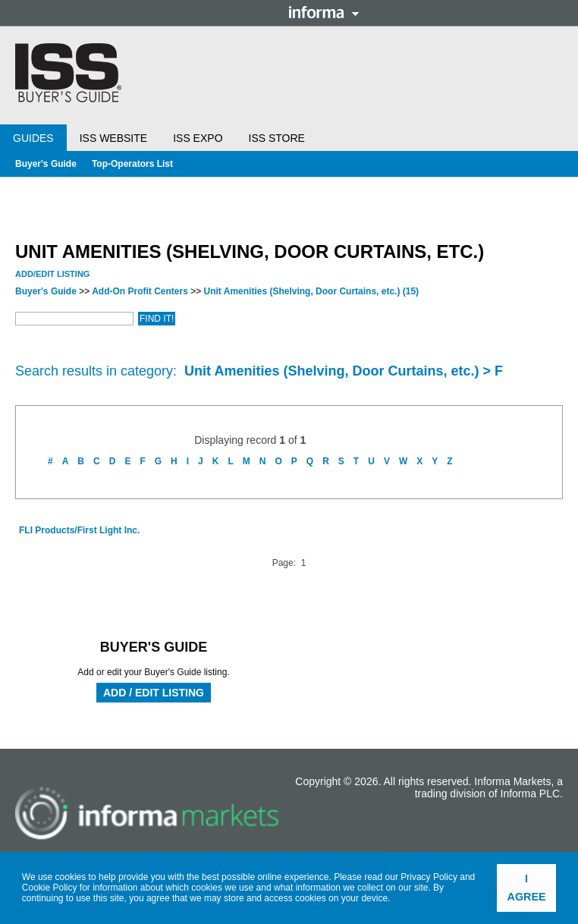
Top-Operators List (132, 164)
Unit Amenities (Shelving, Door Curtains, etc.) (312, 291)
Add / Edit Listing (154, 693)
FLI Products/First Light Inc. (79, 530)
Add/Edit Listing (52, 274)
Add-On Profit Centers (140, 291)
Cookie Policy (50, 888)
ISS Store (277, 138)
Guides (33, 138)
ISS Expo (198, 138)
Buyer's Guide (46, 164)
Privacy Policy (429, 877)
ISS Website (113, 138)
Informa (324, 12)
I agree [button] (527, 888)
